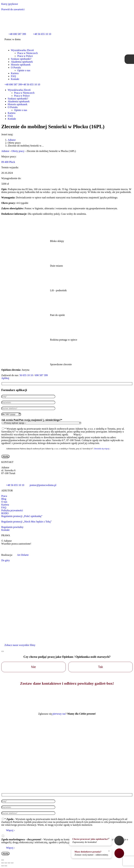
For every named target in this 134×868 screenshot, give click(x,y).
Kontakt (5, 530)
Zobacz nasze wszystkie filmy (20, 646)
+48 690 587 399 (13, 84)
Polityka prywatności (12, 511)
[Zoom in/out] (12, 863)
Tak (100, 667)
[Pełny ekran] (9, 863)
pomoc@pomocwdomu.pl (40, 486)
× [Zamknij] (109, 838)
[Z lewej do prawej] (6, 866)
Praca (4, 496)
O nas (4, 502)
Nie (33, 667)
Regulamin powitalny (12, 528)
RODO (5, 514)
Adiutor (5, 151)
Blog (4, 499)
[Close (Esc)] (3, 863)
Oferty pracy (18, 151)
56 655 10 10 (26, 375)
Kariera (5, 505)
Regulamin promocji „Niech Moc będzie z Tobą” (26, 522)
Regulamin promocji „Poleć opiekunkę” (22, 517)
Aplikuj (5, 378)
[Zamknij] (3, 652)
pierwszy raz (59, 714)
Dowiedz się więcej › (102, 449)
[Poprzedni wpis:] (3, 866)
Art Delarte (21, 555)
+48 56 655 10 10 (31, 84)
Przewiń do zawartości (13, 9)
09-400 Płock (8, 162)
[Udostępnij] (6, 863)
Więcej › (10, 831)
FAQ (4, 508)
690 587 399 (41, 375)
